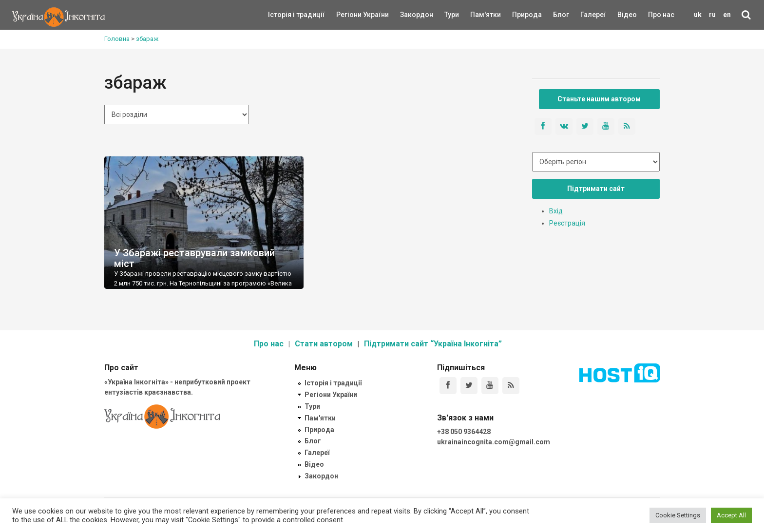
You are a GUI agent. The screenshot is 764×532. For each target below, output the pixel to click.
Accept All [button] (731, 515)
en (727, 15)
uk (698, 15)
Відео (627, 15)
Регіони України (349, 15)
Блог (561, 15)
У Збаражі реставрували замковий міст (194, 258)
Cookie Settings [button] (678, 515)
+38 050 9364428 (464, 432)
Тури (452, 15)
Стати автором (324, 344)
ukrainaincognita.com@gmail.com (494, 442)
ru (712, 15)
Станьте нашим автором (599, 99)
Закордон (408, 15)
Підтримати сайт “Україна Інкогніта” (433, 344)
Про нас (661, 15)
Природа (520, 15)
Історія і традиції (282, 15)
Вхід (556, 211)
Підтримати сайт (596, 189)
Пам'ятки (478, 15)
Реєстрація (567, 223)
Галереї (593, 15)
